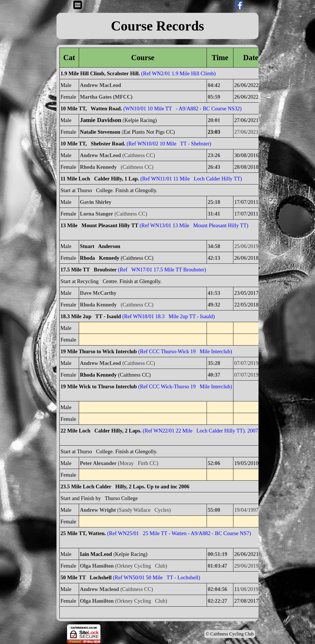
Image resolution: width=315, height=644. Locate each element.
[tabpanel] (157, 26)
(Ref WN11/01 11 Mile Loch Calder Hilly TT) (191, 179)
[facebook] (239, 5)
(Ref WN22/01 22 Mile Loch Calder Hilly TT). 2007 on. (204, 431)
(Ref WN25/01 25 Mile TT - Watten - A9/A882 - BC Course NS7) (179, 533)
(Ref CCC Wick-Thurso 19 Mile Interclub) (185, 386)
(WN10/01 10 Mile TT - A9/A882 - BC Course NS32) (182, 108)
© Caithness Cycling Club (230, 634)
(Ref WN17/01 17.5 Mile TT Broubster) (162, 270)
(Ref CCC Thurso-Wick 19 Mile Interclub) (185, 351)
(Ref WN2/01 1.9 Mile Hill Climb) (178, 73)
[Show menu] (78, 5)
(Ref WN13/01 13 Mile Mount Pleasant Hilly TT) (194, 225)
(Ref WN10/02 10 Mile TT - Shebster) (169, 144)
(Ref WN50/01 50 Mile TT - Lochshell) (157, 577)
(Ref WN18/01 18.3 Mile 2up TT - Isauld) (169, 316)
